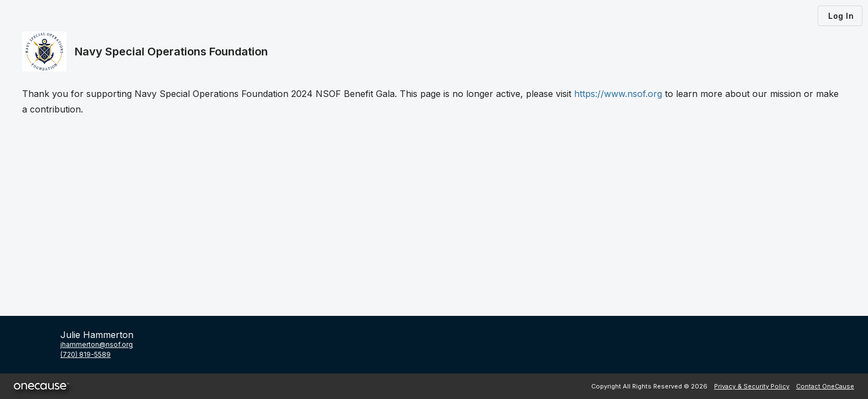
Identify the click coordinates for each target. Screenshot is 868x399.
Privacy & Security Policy (752, 386)
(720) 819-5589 (86, 354)
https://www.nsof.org (618, 94)
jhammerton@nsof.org (97, 344)
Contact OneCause (825, 386)
